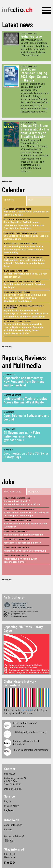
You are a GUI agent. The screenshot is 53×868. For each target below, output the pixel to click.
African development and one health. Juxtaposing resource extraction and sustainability (24, 249)
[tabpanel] (26, 274)
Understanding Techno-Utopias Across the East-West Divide (25, 400)
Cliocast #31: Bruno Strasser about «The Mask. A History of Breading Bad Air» (35, 131)
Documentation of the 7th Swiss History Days (26, 455)
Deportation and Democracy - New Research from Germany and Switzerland (24, 381)
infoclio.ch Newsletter (10, 856)
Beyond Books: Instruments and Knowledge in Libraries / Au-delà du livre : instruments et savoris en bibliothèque (26, 313)
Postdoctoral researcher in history (22, 543)
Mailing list (27, 710)
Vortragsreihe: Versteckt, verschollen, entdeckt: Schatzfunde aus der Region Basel (24, 263)
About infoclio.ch (13, 825)
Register (9, 810)
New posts (34, 491)
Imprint (8, 829)
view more (7, 347)
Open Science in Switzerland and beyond (26, 417)
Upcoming (9, 199)
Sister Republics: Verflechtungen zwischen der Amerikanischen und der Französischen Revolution (24, 225)
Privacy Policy (11, 806)
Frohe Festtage (31, 36)
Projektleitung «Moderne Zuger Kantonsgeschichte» (20, 560)
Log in (8, 801)
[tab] (14, 201)
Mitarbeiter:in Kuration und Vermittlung (25, 551)
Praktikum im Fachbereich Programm (23, 535)
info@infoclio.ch (13, 789)
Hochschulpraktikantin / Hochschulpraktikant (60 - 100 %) (22, 503)
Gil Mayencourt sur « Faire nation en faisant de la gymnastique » (22, 436)
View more (7, 181)
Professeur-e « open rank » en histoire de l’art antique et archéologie (26, 514)
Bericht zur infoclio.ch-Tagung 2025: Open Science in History (34, 75)
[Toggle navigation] (47, 10)
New (30, 199)
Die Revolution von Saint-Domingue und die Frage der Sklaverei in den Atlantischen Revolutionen (25, 298)
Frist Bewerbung (13, 491)
